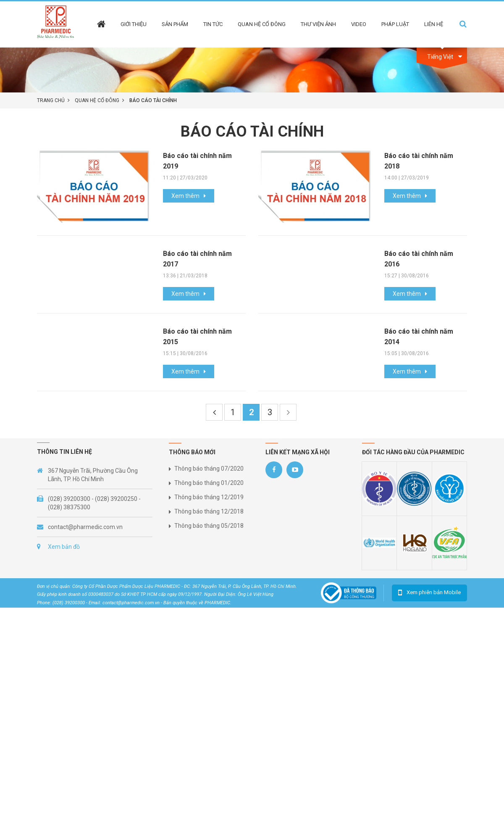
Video (359, 24)
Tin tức (213, 24)
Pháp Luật (395, 24)
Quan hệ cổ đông (262, 24)
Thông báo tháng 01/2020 (209, 483)
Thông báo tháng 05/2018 (209, 526)
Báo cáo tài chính (153, 100)
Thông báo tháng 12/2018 (209, 511)
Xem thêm (185, 196)
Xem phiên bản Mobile (434, 592)
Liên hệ (434, 24)
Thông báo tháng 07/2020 (209, 469)
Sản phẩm (175, 24)
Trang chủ (51, 100)
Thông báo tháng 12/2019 (209, 497)
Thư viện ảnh (318, 24)
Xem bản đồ (64, 547)
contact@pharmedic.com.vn (85, 527)
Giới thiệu (134, 24)
